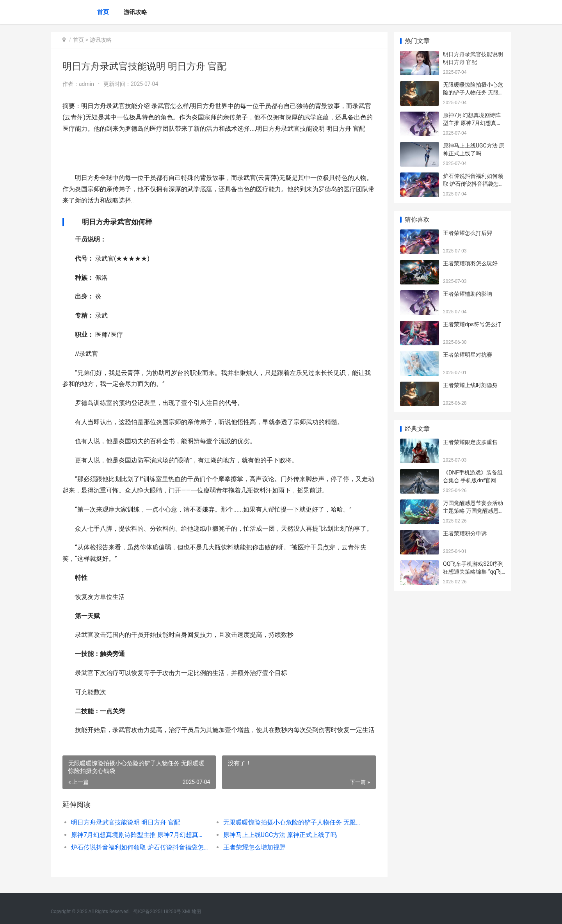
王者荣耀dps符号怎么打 (472, 324)
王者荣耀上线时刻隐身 (470, 385)
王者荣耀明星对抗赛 (468, 355)
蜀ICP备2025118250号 (157, 912)
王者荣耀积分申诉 (465, 533)
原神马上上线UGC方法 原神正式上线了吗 (279, 835)
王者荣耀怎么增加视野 (254, 847)
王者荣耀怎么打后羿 (468, 233)
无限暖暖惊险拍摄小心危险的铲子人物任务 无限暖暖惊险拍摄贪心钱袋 (291, 822)
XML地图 (192, 912)
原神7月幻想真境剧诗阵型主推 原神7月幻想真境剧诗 (139, 835)
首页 (103, 12)
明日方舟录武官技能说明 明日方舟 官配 (126, 822)
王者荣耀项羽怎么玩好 (470, 263)
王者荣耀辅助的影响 (468, 294)
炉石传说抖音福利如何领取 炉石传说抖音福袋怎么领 (139, 847)
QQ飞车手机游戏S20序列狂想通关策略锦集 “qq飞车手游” (473, 571)
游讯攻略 (135, 12)
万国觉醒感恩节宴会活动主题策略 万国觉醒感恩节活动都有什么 (474, 511)
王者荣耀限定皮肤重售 (470, 442)
